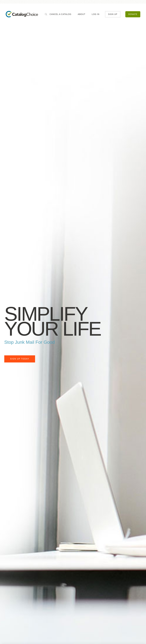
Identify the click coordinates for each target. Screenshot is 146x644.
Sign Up (113, 14)
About (81, 14)
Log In (96, 14)
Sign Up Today (20, 359)
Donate (133, 14)
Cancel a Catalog (61, 14)
